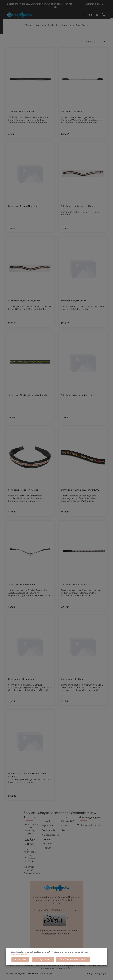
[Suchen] (91, 15)
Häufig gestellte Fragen (48, 844)
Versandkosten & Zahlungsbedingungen (83, 815)
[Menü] (84, 15)
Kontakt (65, 826)
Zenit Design (45, 974)
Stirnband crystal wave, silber (77, 206)
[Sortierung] (95, 42)
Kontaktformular (32, 873)
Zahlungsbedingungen (89, 825)
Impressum (48, 826)
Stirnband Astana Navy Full (23, 206)
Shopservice (48, 813)
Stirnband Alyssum (71, 112)
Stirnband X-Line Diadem (22, 585)
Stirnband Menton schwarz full (78, 395)
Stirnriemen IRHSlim (72, 679)
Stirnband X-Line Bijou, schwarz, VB (80, 490)
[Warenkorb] (104, 15)
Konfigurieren (43, 959)
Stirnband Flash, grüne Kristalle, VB (28, 395)
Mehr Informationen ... (21, 955)
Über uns (65, 830)
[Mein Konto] (97, 15)
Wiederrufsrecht (50, 835)
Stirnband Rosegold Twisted (23, 490)
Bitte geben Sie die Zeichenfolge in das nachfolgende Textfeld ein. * (57, 932)
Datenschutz (48, 830)
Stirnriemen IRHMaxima (21, 679)
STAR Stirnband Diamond (22, 112)
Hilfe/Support (67, 821)
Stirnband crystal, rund (74, 301)
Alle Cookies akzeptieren (73, 959)
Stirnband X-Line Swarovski (76, 585)
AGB (48, 821)
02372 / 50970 (30, 842)
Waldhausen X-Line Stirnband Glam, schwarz (28, 775)
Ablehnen (20, 959)
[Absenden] (76, 910)
